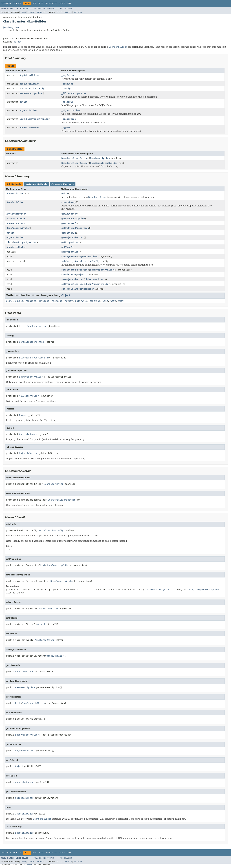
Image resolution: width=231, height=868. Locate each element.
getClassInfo (69, 223)
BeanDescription (29, 84)
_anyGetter (68, 75)
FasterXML (28, 865)
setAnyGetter (69, 257)
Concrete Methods (63, 184)
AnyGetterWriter (29, 75)
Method (41, 12)
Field (23, 12)
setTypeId (67, 289)
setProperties (70, 284)
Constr (31, 12)
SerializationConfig (32, 89)
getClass (44, 301)
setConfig (67, 261)
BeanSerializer (16, 202)
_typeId (66, 128)
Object (17, 42)
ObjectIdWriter (29, 110)
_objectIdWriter (71, 110)
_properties (69, 119)
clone (9, 301)
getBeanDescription (73, 219)
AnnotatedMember (29, 128)
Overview (6, 3)
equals (19, 301)
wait (105, 301)
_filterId (67, 102)
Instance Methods (36, 184)
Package (17, 3)
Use (34, 3)
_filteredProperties (74, 93)
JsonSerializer (16, 194)
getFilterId (69, 233)
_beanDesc (67, 84)
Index (62, 3)
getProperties (70, 242)
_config (66, 89)
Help (69, 3)
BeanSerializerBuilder (75, 158)
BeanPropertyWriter (31, 93)
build (65, 194)
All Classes (66, 9)
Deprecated (51, 3)
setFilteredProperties (75, 270)
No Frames (49, 9)
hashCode (57, 301)
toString (95, 301)
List (22, 119)
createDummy (69, 202)
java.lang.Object (12, 27)
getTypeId (67, 247)
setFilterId (69, 275)
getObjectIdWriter (72, 237)
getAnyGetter (69, 214)
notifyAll (81, 301)
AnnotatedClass (16, 223)
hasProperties (70, 252)
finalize (31, 301)
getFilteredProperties (75, 228)
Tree (41, 3)
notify (69, 301)
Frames (38, 9)
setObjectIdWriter (72, 279)
